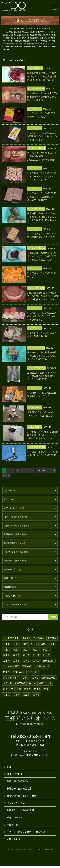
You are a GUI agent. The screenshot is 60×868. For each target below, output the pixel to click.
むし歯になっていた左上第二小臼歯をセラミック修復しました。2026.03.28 (42, 96)
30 (45, 471)
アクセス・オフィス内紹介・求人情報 (26, 835)
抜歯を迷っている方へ (33, 641)
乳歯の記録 (12, 590)
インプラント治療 (16, 806)
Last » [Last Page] (6, 476)
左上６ (7, 658)
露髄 (43, 647)
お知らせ (11, 491)
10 (33, 471)
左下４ (7, 664)
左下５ (16, 664)
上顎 (19, 692)
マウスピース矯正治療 (14, 686)
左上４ (36, 653)
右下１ (7, 698)
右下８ (16, 647)
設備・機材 (12, 581)
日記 (10, 500)
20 (39, 471)
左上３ (26, 698)
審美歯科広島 (13, 572)
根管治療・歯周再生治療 (19, 791)
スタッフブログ (15, 777)
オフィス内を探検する (16, 608)
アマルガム (19, 675)
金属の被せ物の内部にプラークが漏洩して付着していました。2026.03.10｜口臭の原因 (42, 217)
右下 (47, 692)
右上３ (38, 692)
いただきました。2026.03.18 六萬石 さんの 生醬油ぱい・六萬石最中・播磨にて (42, 197)
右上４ (46, 653)
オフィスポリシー (15, 509)
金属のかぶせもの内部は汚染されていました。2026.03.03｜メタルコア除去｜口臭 (42, 256)
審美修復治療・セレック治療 (21, 799)
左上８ (34, 647)
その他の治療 (13, 599)
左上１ (26, 658)
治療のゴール (45, 686)
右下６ (7, 647)
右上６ (46, 658)
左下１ (36, 698)
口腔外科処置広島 (15, 545)
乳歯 (25, 647)
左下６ (36, 664)
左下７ (26, 664)
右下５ (52, 647)
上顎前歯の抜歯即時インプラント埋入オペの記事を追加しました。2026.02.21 (42, 376)
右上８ (32, 686)
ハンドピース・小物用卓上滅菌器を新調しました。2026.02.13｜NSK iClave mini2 (43, 435)
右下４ (16, 698)
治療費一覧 (12, 828)
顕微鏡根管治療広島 (16, 536)
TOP (4, 60)
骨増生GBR (49, 664)
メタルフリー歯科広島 (17, 527)
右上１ (36, 658)
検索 (53, 620)
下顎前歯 (26, 670)
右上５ (7, 675)
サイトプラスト (11, 641)
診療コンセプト (15, 820)
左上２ (16, 658)
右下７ (25, 681)
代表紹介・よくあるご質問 (20, 813)
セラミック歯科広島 (16, 518)
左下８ (35, 681)
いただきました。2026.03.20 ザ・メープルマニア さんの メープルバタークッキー (42, 176)
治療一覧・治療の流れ (18, 784)
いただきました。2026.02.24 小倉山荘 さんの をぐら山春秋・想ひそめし (42, 316)
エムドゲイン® (42, 670)
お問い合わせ (14, 842)
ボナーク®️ (8, 692)
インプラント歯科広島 (17, 554)
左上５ (26, 653)
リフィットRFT (11, 670)
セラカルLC (33, 675)
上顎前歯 (52, 641)
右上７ (7, 653)
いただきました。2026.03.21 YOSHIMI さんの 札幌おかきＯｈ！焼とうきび (43, 136)
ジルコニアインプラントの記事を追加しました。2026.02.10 (42, 455)
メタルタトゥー (11, 681)
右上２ (28, 692)
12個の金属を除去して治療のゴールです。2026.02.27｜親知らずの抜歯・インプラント (42, 296)
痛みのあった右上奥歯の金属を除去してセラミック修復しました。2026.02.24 (42, 356)
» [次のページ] (55, 471)
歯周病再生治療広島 (16, 563)
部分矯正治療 (49, 681)
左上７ (16, 653)
